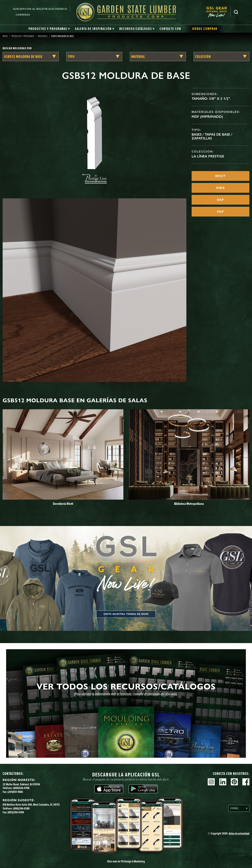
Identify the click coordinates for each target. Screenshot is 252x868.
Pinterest (234, 782)
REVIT (220, 176)
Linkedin (223, 782)
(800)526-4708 (21, 788)
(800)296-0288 (21, 808)
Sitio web (126, 861)
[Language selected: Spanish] (239, 808)
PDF (220, 212)
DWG (221, 188)
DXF (220, 200)
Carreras (23, 15)
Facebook (246, 782)
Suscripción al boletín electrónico (40, 9)
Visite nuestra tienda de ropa (126, 614)
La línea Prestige (208, 156)
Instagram (211, 782)
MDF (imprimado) (207, 117)
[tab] (49, 29)
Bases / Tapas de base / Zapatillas (212, 136)
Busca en (236, 12)
